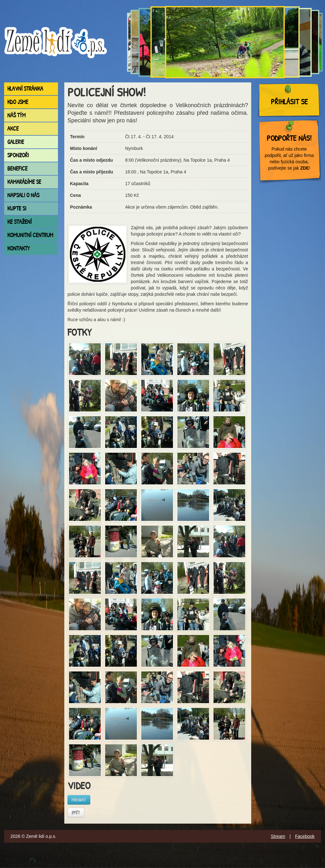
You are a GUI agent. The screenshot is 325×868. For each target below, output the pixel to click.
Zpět (76, 812)
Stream (278, 836)
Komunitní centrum (30, 235)
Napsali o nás (23, 195)
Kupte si (17, 208)
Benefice (17, 168)
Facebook (305, 836)
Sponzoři (18, 155)
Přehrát (79, 800)
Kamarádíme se (24, 182)
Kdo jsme (18, 102)
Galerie (16, 142)
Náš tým (16, 115)
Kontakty (19, 248)
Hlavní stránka (25, 89)
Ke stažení (19, 222)
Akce (13, 129)
